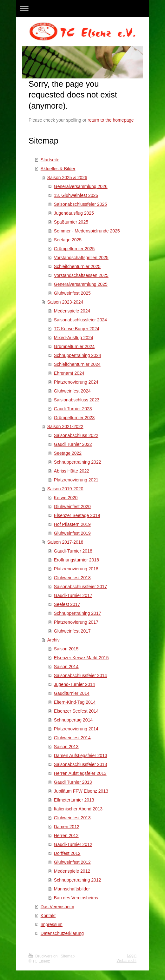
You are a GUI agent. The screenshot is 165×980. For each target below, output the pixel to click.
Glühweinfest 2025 (72, 293)
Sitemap (68, 956)
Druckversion (44, 956)
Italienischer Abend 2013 (78, 809)
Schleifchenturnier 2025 (77, 266)
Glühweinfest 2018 (72, 578)
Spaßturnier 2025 (71, 222)
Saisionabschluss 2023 (77, 400)
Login (132, 956)
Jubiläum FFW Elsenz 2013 (81, 791)
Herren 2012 (66, 836)
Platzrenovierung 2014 (76, 729)
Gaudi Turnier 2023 (73, 409)
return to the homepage (111, 120)
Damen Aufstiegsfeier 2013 (81, 755)
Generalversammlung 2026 (81, 186)
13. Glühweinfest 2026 (76, 195)
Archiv (53, 640)
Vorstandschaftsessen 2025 (81, 275)
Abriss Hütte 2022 (72, 471)
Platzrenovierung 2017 (76, 622)
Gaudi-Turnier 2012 (73, 844)
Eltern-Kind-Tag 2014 (75, 702)
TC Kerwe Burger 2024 (77, 329)
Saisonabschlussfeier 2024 (80, 320)
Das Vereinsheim (57, 907)
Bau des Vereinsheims (76, 898)
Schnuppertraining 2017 (78, 613)
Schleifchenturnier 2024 (77, 364)
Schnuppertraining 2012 (78, 880)
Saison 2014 (66, 667)
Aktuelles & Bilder (58, 169)
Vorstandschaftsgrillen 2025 (81, 258)
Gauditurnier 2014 (72, 693)
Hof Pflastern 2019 (72, 524)
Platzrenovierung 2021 (76, 480)
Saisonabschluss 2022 (76, 435)
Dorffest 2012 (67, 853)
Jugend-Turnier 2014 (74, 684)
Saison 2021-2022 (65, 426)
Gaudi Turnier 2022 (73, 444)
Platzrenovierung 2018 (76, 569)
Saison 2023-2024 (65, 302)
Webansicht (127, 961)
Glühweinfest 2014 (72, 738)
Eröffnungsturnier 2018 (76, 560)
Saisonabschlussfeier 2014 (80, 675)
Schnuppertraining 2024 (78, 355)
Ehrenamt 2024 (69, 373)
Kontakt (48, 916)
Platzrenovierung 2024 (76, 382)
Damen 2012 (67, 827)
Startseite (50, 160)
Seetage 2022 (68, 453)
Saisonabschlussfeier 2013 (80, 764)
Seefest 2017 (67, 604)
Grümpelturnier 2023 (74, 418)
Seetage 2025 (68, 240)
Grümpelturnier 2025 (74, 249)
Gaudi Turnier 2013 (73, 782)
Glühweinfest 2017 (72, 631)
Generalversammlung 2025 (81, 284)
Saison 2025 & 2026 (67, 178)
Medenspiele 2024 (72, 311)
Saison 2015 (66, 649)
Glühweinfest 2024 (72, 391)
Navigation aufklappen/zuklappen (82, 8)
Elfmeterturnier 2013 (74, 800)
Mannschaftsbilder (72, 889)
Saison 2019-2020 (65, 489)
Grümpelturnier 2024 (74, 346)
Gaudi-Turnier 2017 (73, 595)
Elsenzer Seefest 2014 (76, 711)
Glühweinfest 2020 (72, 507)
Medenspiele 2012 (72, 871)
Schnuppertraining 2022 (78, 462)
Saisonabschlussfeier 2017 (80, 587)
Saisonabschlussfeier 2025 (80, 204)
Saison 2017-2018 (65, 542)
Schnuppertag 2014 (73, 720)
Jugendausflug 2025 (74, 213)
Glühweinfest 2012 (72, 862)
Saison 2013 (66, 747)
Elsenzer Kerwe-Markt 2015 (81, 658)
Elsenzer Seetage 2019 (77, 515)
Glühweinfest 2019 (72, 533)
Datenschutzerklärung (62, 933)
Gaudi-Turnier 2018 (73, 551)
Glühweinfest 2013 (72, 818)
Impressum (52, 924)
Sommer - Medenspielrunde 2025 (87, 231)
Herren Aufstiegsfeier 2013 (80, 773)
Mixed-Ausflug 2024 (74, 338)
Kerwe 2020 (66, 498)
